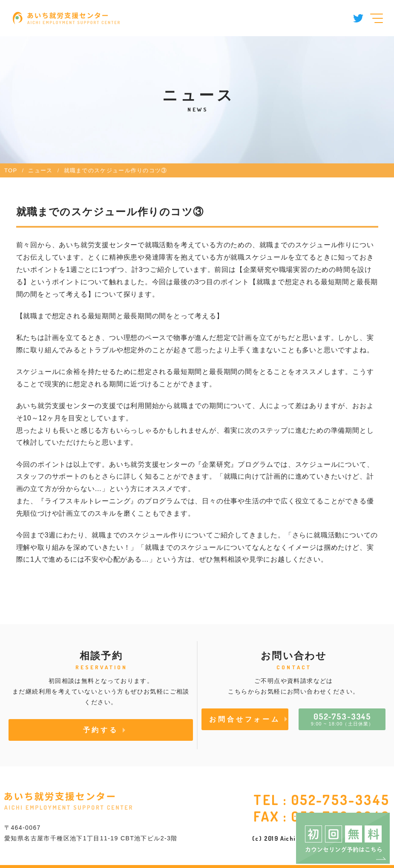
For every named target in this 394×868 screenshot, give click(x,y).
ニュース (40, 170)
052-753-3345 (341, 800)
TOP (11, 170)
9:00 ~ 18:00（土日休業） (342, 719)
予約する (101, 730)
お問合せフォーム (244, 719)
